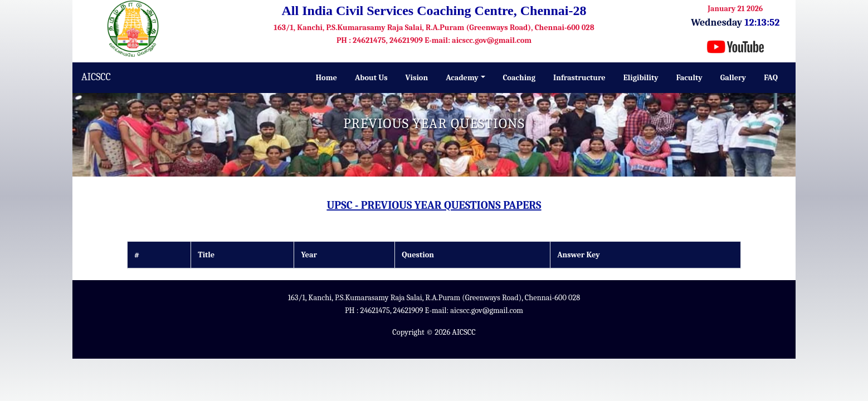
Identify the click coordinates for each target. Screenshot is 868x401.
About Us (371, 78)
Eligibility (641, 78)
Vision (417, 78)
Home (326, 78)
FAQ (771, 78)
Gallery (733, 78)
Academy (462, 78)
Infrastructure (579, 78)
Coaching (520, 78)
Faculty (689, 78)
